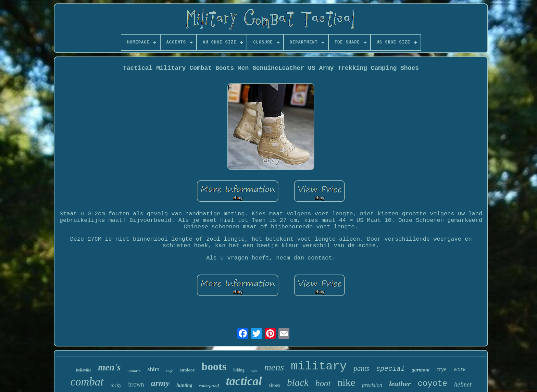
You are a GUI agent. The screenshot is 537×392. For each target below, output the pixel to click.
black (298, 382)
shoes (274, 385)
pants (361, 368)
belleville (84, 370)
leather (400, 384)
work (460, 369)
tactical (244, 381)
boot (323, 383)
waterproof (209, 385)
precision (372, 385)
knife (169, 371)
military (319, 366)
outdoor (187, 370)
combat (87, 382)
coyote (433, 384)
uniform (134, 371)
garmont (421, 370)
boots (214, 366)
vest (254, 371)
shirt (153, 369)
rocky (116, 385)
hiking (239, 370)
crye (441, 369)
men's (109, 367)
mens (274, 367)
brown (136, 384)
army (160, 383)
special (390, 369)
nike (346, 382)
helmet (463, 384)
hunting (184, 385)
